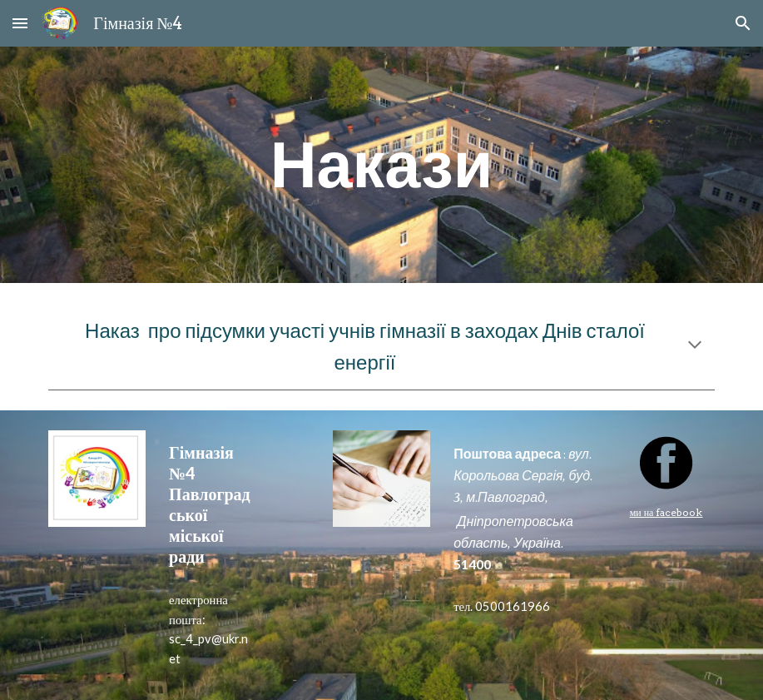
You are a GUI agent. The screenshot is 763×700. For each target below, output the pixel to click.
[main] (381, 165)
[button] (20, 23)
